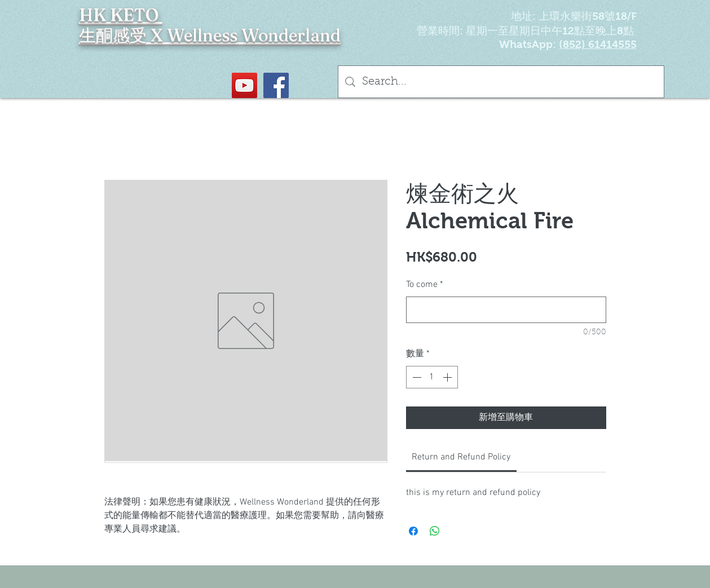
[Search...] (501, 82)
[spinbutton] (432, 377)
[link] (461, 457)
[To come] (506, 310)
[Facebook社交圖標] (276, 85)
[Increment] (448, 377)
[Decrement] (416, 377)
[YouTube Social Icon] (244, 85)
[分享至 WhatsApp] (435, 531)
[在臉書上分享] (413, 531)
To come (425, 285)
